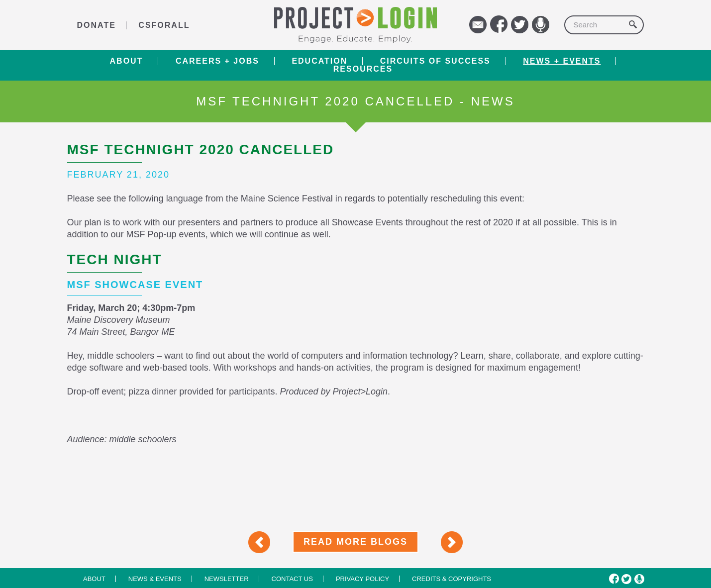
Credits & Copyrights (452, 579)
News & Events (155, 579)
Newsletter (227, 579)
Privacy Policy (362, 579)
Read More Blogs (355, 542)
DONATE (97, 25)
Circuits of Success (435, 61)
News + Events (562, 61)
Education (319, 61)
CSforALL (164, 25)
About (127, 61)
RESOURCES (363, 69)
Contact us (292, 579)
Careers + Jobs (217, 61)
